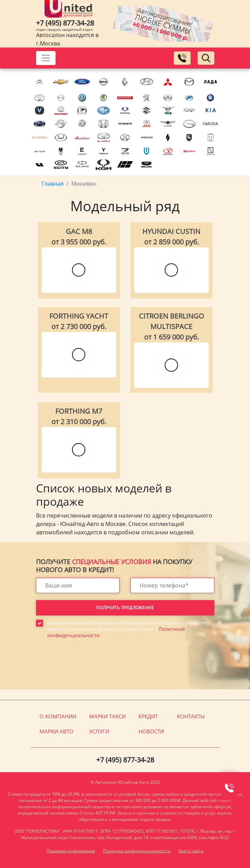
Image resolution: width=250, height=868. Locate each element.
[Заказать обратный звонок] (182, 58)
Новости (151, 731)
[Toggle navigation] (46, 58)
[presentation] (89, 669)
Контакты (191, 716)
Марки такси (107, 716)
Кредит (148, 716)
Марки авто (56, 731)
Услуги (99, 731)
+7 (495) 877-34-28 (65, 23)
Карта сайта (191, 851)
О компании (58, 716)
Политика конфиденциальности (137, 851)
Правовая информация (71, 851)
